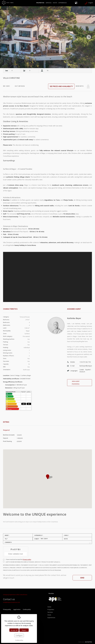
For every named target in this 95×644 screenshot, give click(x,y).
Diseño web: (85, 642)
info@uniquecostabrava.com (12, 602)
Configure (19, 635)
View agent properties (76, 383)
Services (49, 3)
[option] (47, 37)
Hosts (55, 3)
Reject (24, 630)
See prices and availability (61, 86)
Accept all (14, 630)
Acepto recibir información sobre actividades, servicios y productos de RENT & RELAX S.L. (47, 566)
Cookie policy (27, 609)
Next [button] (89, 37)
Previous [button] (6, 37)
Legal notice (17, 609)
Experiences (63, 3)
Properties (40, 3)
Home (49, 607)
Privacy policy (27, 559)
